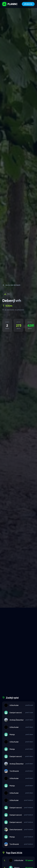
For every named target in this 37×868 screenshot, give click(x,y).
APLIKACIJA (28, 4)
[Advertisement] (18, 627)
